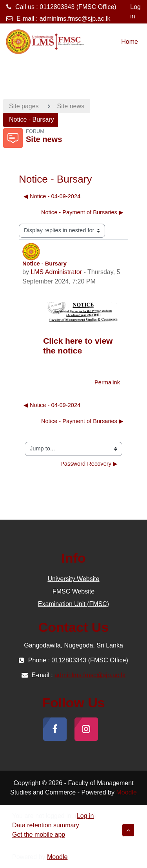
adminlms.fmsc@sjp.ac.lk (75, 19)
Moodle (126, 792)
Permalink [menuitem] (107, 382)
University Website (73, 579)
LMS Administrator (56, 272)
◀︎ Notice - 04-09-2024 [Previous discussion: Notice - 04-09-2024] (52, 196)
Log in (135, 12)
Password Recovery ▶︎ (89, 464)
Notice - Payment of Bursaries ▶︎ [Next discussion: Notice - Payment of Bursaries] (82, 212)
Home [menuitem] (130, 42)
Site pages (24, 106)
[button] (128, 830)
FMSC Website (73, 591)
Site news (71, 106)
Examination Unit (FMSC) (73, 604)
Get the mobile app (39, 835)
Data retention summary (46, 825)
